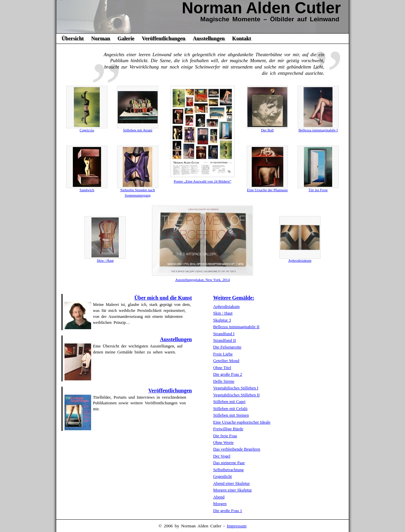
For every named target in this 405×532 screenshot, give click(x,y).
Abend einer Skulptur (231, 483)
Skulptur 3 (222, 320)
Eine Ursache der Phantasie (268, 190)
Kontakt (242, 38)
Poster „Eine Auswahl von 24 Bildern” (202, 181)
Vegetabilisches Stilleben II (236, 395)
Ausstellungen (209, 38)
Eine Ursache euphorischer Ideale (242, 422)
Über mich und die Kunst (163, 298)
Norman (101, 38)
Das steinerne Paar (229, 463)
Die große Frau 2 (228, 374)
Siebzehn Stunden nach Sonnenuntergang (138, 193)
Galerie (126, 38)
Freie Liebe (223, 354)
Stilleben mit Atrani (138, 130)
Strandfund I (224, 334)
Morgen (220, 504)
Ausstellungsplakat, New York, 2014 (202, 280)
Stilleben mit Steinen (231, 415)
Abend (219, 497)
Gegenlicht (222, 476)
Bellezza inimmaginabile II (236, 327)
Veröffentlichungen (163, 38)
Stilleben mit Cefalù (230, 409)
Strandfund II (225, 340)
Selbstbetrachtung (228, 470)
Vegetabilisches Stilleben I (236, 388)
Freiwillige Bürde (228, 429)
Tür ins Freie (318, 190)
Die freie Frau (225, 436)
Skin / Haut (105, 260)
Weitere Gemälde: (234, 298)
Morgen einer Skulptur (232, 490)
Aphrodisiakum (300, 260)
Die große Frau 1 (228, 511)
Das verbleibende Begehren (237, 449)
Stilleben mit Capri (229, 402)
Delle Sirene (224, 381)
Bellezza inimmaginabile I (318, 130)
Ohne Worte (223, 443)
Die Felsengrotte (227, 347)
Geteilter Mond (226, 361)
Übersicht (73, 38)
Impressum (237, 526)
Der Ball (267, 130)
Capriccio (87, 130)
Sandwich (87, 190)
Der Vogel (222, 456)
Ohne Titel (222, 368)
